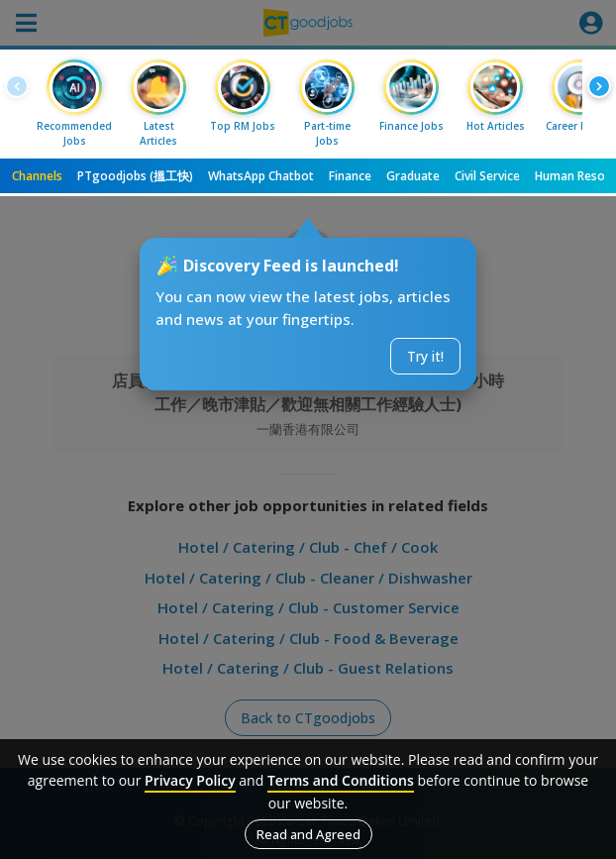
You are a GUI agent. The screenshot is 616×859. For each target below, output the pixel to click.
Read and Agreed (308, 834)
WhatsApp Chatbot (261, 176)
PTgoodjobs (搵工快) (135, 176)
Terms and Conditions (341, 780)
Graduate (413, 176)
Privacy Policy (190, 780)
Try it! (425, 356)
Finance (350, 176)
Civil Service (487, 176)
